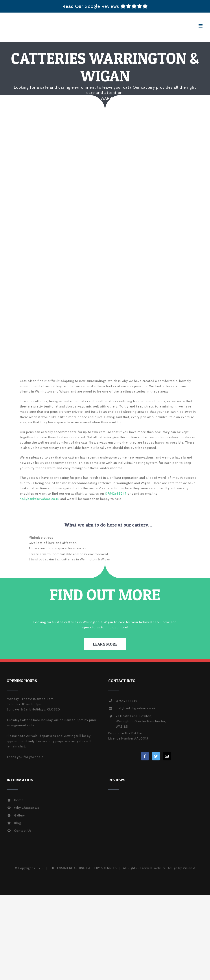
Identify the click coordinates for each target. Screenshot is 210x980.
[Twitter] (156, 756)
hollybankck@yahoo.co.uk (40, 499)
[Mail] (167, 756)
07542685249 (116, 494)
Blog (17, 823)
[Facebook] (145, 756)
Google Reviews (116, 6)
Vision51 (189, 868)
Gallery (19, 815)
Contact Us (23, 831)
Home (19, 800)
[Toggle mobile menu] (201, 26)
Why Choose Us (27, 808)
